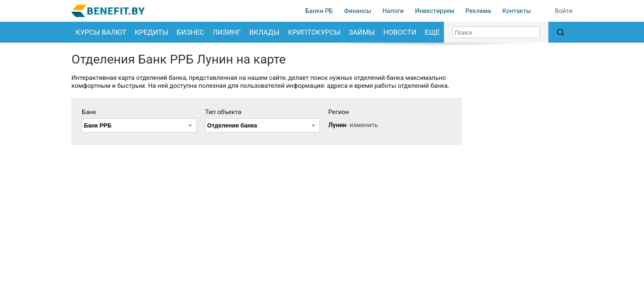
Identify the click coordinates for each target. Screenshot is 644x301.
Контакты (516, 11)
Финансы (358, 11)
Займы (362, 32)
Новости (400, 32)
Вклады (264, 32)
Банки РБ (319, 11)
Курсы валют (101, 32)
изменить (364, 125)
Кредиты (151, 32)
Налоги (393, 11)
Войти (564, 11)
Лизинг (227, 32)
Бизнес (190, 32)
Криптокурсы (314, 32)
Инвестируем (434, 11)
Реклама (478, 11)
